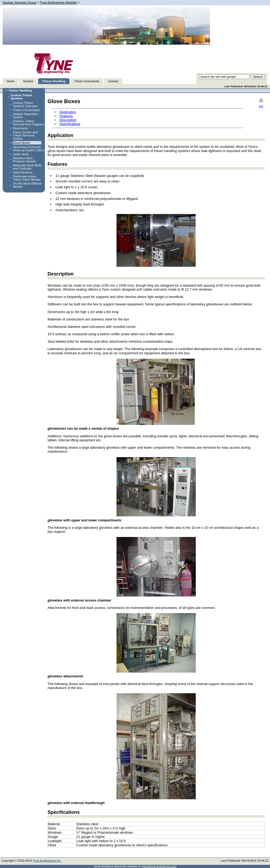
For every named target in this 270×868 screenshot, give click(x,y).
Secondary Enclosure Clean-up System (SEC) (29, 149)
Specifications (70, 124)
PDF (261, 103)
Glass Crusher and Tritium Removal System (25, 135)
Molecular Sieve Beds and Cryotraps (27, 167)
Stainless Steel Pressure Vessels (24, 160)
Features (66, 116)
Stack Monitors (23, 172)
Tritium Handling (54, 81)
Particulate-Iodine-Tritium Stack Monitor (27, 178)
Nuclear (28, 81)
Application (68, 112)
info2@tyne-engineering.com (159, 867)
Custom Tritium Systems (21, 97)
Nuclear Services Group (19, 3)
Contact (113, 81)
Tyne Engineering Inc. (47, 861)
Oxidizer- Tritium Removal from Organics (29, 123)
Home (11, 81)
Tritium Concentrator (26, 110)
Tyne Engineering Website (58, 3)
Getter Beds (21, 154)
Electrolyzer (21, 128)
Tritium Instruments (87, 81)
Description (68, 120)
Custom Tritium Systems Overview (25, 104)
